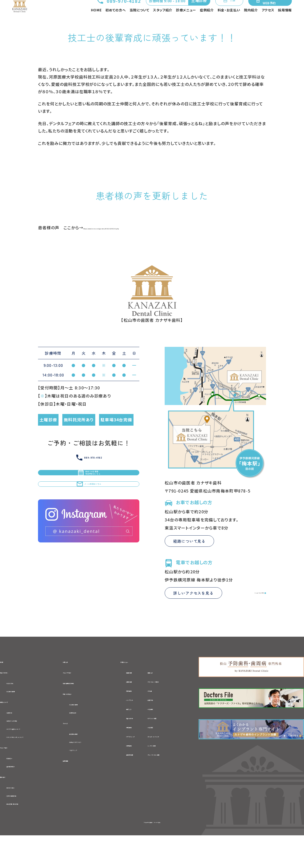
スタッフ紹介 (163, 21)
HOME (96, 21)
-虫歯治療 (125, 694)
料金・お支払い (229, 21)
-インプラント (128, 722)
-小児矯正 (166, 749)
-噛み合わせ (127, 740)
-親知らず (166, 694)
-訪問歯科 (125, 767)
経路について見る (189, 563)
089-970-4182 (100, 10)
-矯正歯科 (125, 712)
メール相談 (220, 10)
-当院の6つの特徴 (23, 746)
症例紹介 (207, 21)
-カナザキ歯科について (28, 755)
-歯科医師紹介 (20, 795)
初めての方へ (116, 21)
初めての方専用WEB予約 (269, 10)
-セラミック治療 (171, 740)
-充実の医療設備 (22, 826)
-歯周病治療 (127, 776)
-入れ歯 (164, 712)
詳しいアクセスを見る (193, 615)
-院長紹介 (16, 786)
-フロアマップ (82, 778)
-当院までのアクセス (89, 770)
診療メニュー (186, 21)
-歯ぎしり (124, 731)
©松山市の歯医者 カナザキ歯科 (152, 854)
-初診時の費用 (20, 715)
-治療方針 (16, 738)
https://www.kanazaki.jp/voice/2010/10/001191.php (139, 249)
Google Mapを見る (243, 614)
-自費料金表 (81, 738)
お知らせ (71, 683)
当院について (139, 21)
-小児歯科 (166, 731)
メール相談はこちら (89, 524)
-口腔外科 (166, 722)
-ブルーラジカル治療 (176, 776)
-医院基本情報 (83, 761)
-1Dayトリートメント (176, 758)
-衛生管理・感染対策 (26, 835)
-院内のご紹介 (20, 818)
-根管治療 (125, 703)
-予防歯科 (125, 749)
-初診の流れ (18, 706)
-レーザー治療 (170, 767)
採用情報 (285, 21)
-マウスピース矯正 (174, 703)
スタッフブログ (77, 695)
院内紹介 (251, 21)
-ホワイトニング (130, 758)
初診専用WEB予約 (81, 706)
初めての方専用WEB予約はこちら (89, 501)
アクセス (268, 21)
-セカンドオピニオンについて (33, 764)
